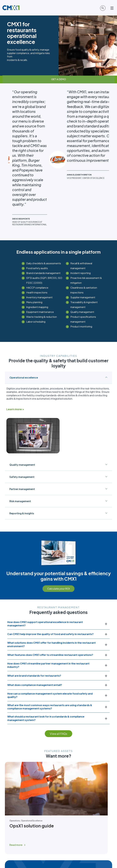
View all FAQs (58, 658)
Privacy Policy (43, 856)
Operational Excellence (32, 745)
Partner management (58, 413)
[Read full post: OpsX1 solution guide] (56, 739)
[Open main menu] (112, 8)
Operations (15, 745)
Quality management (58, 389)
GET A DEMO (59, 79)
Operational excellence (58, 302)
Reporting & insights (58, 437)
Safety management (58, 401)
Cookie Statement (59, 856)
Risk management (58, 425)
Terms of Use (74, 856)
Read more (16, 769)
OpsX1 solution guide (32, 750)
